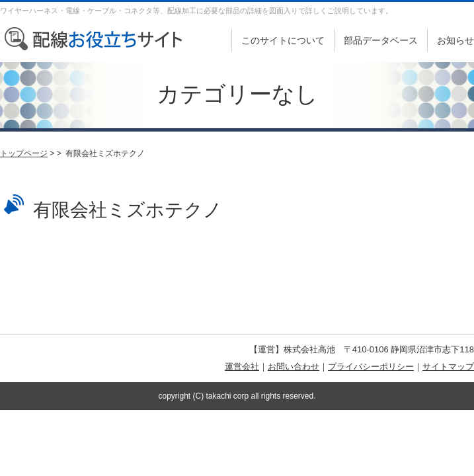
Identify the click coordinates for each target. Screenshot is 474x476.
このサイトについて (283, 40)
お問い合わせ (294, 367)
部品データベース (381, 40)
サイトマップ (448, 367)
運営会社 (242, 367)
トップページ (24, 153)
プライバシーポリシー (371, 367)
